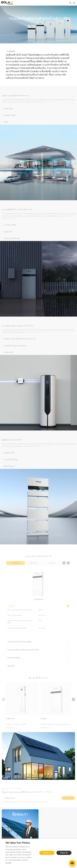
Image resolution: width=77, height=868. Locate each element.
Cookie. (8, 863)
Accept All (47, 853)
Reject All (64, 853)
